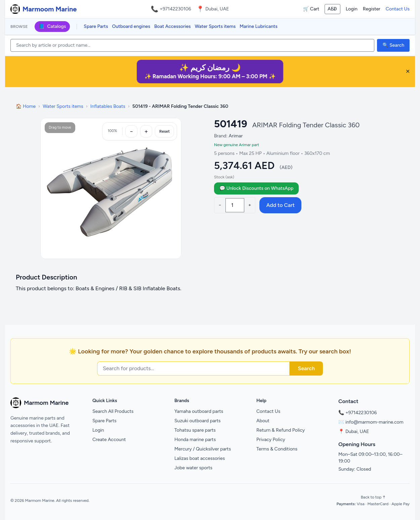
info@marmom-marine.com (374, 422)
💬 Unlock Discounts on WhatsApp (256, 188)
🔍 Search (393, 45)
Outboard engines (131, 26)
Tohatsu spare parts (195, 430)
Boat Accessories (173, 26)
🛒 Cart (311, 9)
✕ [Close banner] (408, 71)
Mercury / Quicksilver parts (203, 449)
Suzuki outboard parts (198, 421)
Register (372, 9)
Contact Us (398, 9)
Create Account (109, 440)
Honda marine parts (195, 440)
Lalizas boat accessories (200, 458)
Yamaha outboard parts (199, 411)
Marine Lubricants (259, 26)
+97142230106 (175, 9)
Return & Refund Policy (281, 430)
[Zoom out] (131, 131)
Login (352, 9)
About (263, 421)
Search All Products (113, 411)
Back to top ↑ (373, 497)
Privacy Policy (271, 440)
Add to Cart (280, 205)
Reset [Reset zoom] (164, 131)
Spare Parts (96, 26)
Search (306, 368)
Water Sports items (215, 26)
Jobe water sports (193, 468)
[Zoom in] (146, 131)
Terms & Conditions (277, 449)
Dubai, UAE (357, 431)
